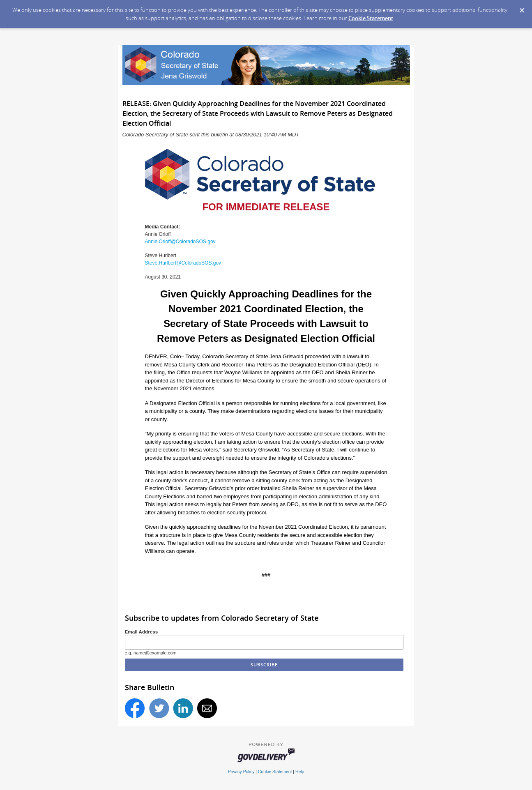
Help (300, 772)
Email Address (142, 632)
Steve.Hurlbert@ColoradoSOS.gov (183, 263)
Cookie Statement (371, 18)
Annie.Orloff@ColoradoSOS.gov (180, 242)
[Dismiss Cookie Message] (522, 8)
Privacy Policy (241, 772)
